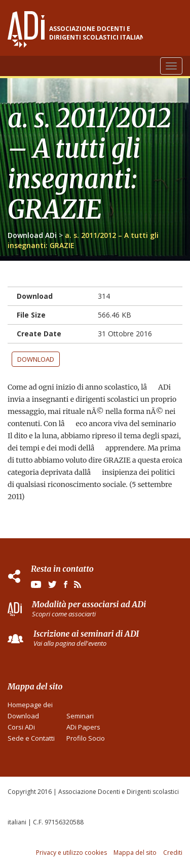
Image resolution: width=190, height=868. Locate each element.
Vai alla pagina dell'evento (70, 643)
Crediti (173, 853)
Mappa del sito (135, 853)
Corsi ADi (21, 727)
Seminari (80, 716)
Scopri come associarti (64, 614)
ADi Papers (83, 727)
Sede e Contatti (31, 738)
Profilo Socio (86, 738)
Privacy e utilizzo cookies (71, 853)
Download (36, 359)
